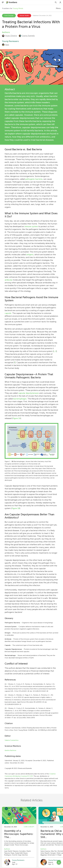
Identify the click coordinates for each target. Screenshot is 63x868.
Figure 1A (17, 418)
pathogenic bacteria (34, 179)
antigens (30, 255)
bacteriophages (20, 399)
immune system (31, 226)
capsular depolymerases (28, 393)
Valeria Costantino (12, 740)
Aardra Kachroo (10, 750)
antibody (8, 280)
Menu (58, 8)
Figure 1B (16, 508)
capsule (8, 313)
